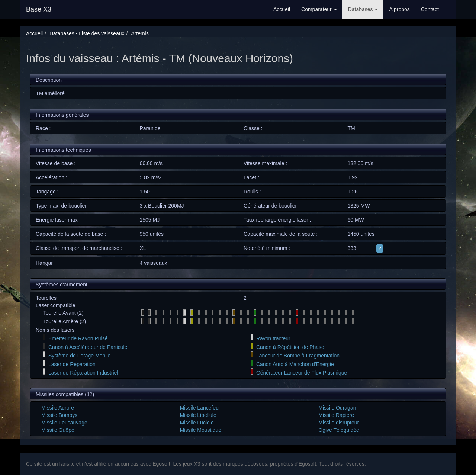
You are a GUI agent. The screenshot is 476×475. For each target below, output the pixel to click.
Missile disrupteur (339, 423)
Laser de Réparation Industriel (83, 373)
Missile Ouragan (337, 408)
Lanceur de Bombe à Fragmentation (298, 356)
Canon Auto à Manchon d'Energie (295, 364)
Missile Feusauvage (64, 423)
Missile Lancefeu (199, 408)
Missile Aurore (58, 408)
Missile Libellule (198, 415)
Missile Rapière (336, 415)
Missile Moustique (201, 430)
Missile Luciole (197, 423)
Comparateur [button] (319, 9)
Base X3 (39, 9)
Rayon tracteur (273, 338)
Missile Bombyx (59, 415)
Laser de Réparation (72, 364)
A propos (399, 9)
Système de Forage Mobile (79, 356)
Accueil (282, 9)
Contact (430, 9)
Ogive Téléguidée (339, 430)
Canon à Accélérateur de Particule (88, 347)
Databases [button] (363, 9)
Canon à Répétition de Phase (290, 347)
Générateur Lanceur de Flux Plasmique (302, 373)
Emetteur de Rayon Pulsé (78, 338)
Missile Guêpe (58, 430)
